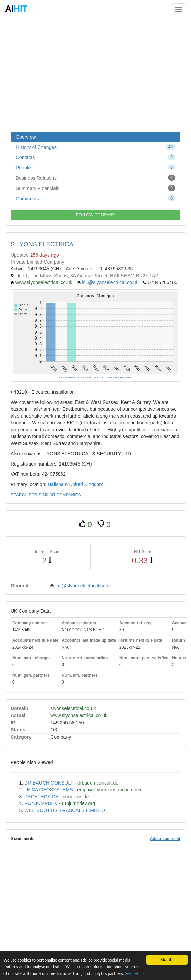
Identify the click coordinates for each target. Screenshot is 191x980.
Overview (26, 137)
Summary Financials (95, 188)
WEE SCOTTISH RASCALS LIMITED (65, 810)
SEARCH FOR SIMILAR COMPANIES (46, 495)
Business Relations (95, 178)
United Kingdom (86, 484)
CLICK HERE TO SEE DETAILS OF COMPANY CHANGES (95, 377)
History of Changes (95, 147)
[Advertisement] (95, 72)
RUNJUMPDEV (41, 803)
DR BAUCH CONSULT (49, 783)
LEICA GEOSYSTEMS (49, 790)
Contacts (95, 157)
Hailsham (58, 484)
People (95, 167)
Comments (95, 198)
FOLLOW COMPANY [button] (96, 215)
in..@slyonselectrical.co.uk (110, 282)
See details (150, 973)
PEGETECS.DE (41, 797)
